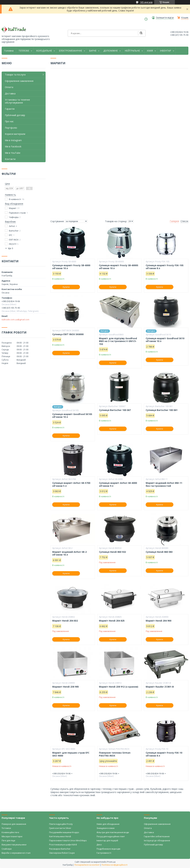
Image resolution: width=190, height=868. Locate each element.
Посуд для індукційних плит (111, 836)
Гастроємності (104, 853)
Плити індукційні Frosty (61, 824)
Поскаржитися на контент (87, 865)
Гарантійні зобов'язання (157, 836)
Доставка (10, 93)
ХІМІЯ (150, 51)
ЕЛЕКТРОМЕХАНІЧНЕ (70, 51)
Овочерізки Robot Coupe (62, 853)
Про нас (9, 121)
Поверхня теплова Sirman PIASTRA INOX (115, 754)
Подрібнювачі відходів (108, 849)
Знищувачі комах (106, 828)
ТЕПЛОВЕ (24, 51)
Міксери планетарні (12, 836)
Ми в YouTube (13, 153)
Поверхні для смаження (14, 824)
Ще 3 (11, 248)
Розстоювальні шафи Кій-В (63, 845)
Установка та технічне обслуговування (17, 101)
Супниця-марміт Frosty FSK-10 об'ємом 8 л (164, 754)
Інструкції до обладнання (157, 840)
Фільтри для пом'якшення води (113, 832)
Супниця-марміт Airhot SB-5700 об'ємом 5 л (71, 484)
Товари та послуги (15, 75)
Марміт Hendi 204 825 (112, 621)
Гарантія (10, 109)
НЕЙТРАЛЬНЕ (132, 51)
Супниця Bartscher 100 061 (162, 410)
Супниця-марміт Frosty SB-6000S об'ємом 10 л (119, 267)
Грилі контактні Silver (60, 828)
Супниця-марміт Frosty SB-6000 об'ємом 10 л (71, 267)
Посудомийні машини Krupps (64, 832)
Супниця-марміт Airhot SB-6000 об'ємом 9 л (118, 484)
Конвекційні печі (10, 832)
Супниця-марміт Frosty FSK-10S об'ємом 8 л (165, 267)
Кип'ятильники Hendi (60, 836)
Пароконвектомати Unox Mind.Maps (68, 840)
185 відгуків (146, 2)
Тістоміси (6, 828)
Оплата (9, 87)
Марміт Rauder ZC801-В (160, 687)
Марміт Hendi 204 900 (158, 621)
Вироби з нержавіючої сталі (16, 853)
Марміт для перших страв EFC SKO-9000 (71, 754)
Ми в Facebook (13, 146)
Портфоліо (11, 128)
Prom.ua (111, 862)
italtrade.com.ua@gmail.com (15, 319)
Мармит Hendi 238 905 (66, 687)
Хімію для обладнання (108, 824)
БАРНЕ (93, 51)
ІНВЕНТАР (165, 51)
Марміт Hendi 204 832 (65, 621)
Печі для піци (8, 840)
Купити (66, 287)
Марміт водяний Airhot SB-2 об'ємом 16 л (69, 553)
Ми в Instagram (13, 140)
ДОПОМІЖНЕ (111, 51)
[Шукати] (141, 33)
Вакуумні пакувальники (14, 845)
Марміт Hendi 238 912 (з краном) (119, 687)
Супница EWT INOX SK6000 (68, 334)
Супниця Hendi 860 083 (159, 552)
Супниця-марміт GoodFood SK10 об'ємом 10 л (165, 340)
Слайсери (7, 849)
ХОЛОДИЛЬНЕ (44, 51)
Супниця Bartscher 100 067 (115, 410)
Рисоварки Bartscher (60, 849)
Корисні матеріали (15, 134)
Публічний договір (15, 115)
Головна (9, 51)
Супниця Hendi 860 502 (112, 552)
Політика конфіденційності (115, 865)
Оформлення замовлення (19, 81)
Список (184, 221)
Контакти (10, 159)
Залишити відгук (165, 18)
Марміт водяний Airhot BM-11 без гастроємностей (164, 484)
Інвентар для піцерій (107, 840)
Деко (99, 845)
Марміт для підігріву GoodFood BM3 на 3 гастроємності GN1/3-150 (118, 341)
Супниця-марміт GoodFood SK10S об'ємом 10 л (72, 416)
